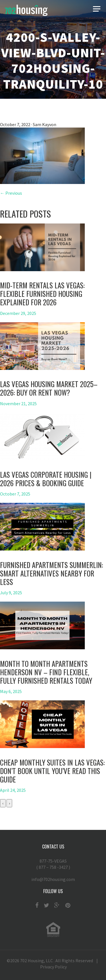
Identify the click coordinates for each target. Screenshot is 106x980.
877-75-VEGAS (53, 864)
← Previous (11, 193)
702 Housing (32, 961)
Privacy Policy (53, 967)
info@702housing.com (53, 879)
